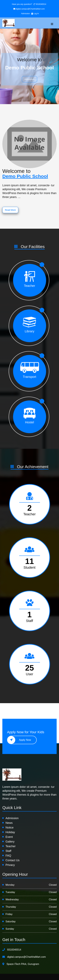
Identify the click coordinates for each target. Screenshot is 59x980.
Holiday (10, 832)
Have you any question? (22, 4)
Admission (26, 14)
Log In (35, 14)
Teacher (11, 846)
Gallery (10, 842)
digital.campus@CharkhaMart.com (29, 9)
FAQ (8, 856)
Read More (10, 210)
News (9, 823)
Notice (10, 828)
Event (9, 837)
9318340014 (40, 4)
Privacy (10, 865)
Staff (8, 851)
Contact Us (13, 860)
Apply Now (19, 740)
